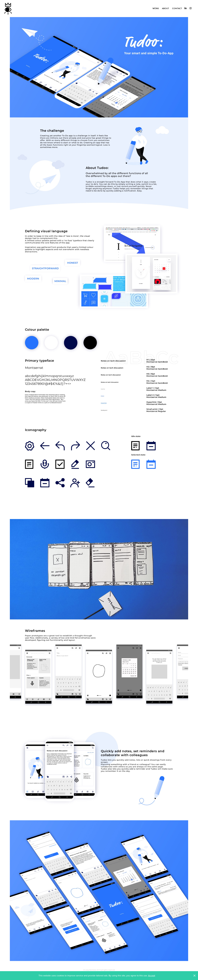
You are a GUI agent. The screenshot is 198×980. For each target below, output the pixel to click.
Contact (177, 8)
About (165, 8)
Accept (152, 976)
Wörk (156, 8)
